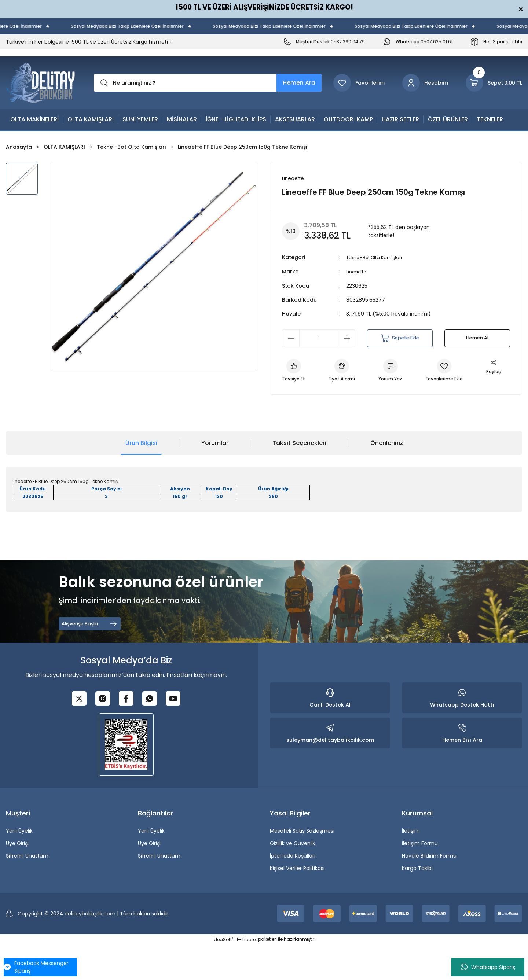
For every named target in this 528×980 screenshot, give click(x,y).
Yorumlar (215, 478)
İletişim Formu (420, 878)
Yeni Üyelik (19, 866)
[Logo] (41, 83)
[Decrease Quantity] (291, 339)
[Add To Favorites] (460, 373)
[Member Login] (425, 83)
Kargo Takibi (417, 903)
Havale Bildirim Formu (429, 891)
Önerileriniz (387, 478)
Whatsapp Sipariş (488, 967)
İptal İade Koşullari (293, 891)
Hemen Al (477, 338)
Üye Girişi (17, 878)
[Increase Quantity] (346, 339)
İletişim (411, 866)
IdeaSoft (223, 975)
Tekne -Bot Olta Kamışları (379, 258)
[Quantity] (319, 339)
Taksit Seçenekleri (299, 478)
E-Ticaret (247, 975)
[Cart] (494, 83)
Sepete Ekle (400, 339)
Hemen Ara (299, 83)
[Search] (208, 83)
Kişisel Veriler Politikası (297, 903)
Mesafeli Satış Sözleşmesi (302, 866)
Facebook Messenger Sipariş (36, 967)
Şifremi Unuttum (27, 891)
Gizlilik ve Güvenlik (293, 878)
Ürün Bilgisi (141, 478)
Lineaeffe (358, 272)
